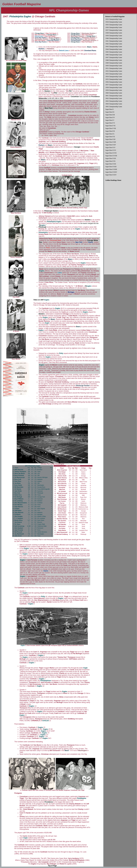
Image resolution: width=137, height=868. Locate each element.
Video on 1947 (41, 300)
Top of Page (52, 866)
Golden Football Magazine (22, 4)
